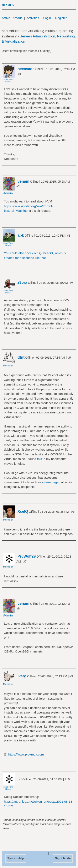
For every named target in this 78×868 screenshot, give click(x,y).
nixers (8, 5)
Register (61, 18)
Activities (33, 18)
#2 (18, 186)
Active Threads (12, 18)
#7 (25, 562)
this (39, 459)
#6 (73, 512)
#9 (71, 676)
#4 (72, 283)
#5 (69, 358)
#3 (69, 236)
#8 (18, 608)
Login (47, 18)
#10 (67, 779)
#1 (20, 74)
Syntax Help (16, 858)
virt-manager (51, 482)
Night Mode (63, 858)
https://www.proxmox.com (26, 754)
